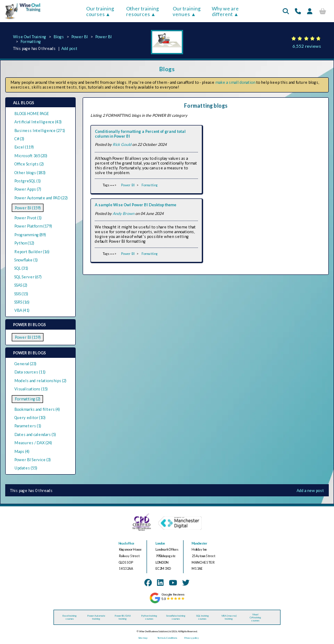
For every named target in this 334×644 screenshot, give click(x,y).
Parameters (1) (28, 426)
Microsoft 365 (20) (31, 156)
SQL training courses (202, 617)
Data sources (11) (30, 372)
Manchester (200, 543)
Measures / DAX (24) (33, 443)
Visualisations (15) (31, 389)
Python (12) (24, 243)
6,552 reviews (307, 46)
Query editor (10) (30, 418)
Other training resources (142, 11)
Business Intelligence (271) (40, 130)
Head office (127, 543)
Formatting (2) (28, 399)
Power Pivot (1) (28, 218)
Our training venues (187, 11)
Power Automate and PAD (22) (41, 198)
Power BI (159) (28, 208)
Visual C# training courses (255, 617)
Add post (69, 48)
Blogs (59, 37)
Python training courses (149, 617)
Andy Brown (124, 213)
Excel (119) (24, 147)
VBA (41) (22, 310)
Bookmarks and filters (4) (37, 409)
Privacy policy (192, 638)
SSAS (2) (21, 285)
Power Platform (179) (33, 226)
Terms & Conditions (167, 638)
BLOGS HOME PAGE (32, 114)
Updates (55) (26, 468)
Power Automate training (96, 617)
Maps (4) (22, 451)
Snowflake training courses (176, 617)
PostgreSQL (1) (28, 181)
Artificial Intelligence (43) (38, 122)
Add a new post (310, 490)
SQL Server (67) (28, 277)
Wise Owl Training (30, 37)
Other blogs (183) (30, 173)
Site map (143, 638)
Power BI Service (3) (33, 460)
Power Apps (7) (28, 189)
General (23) (25, 364)
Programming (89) (30, 235)
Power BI (80, 37)
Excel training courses (70, 617)
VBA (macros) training (229, 617)
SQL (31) (21, 268)
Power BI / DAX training (123, 617)
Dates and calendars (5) (35, 434)
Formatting (31, 41)
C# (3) (19, 139)
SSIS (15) (21, 294)
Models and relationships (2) (40, 381)
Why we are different (225, 11)
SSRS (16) (22, 302)
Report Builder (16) (32, 252)
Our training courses (100, 11)
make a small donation (235, 82)
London (160, 543)
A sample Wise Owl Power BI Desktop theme (135, 205)
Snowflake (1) (26, 260)
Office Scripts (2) (29, 164)
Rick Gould (122, 144)
